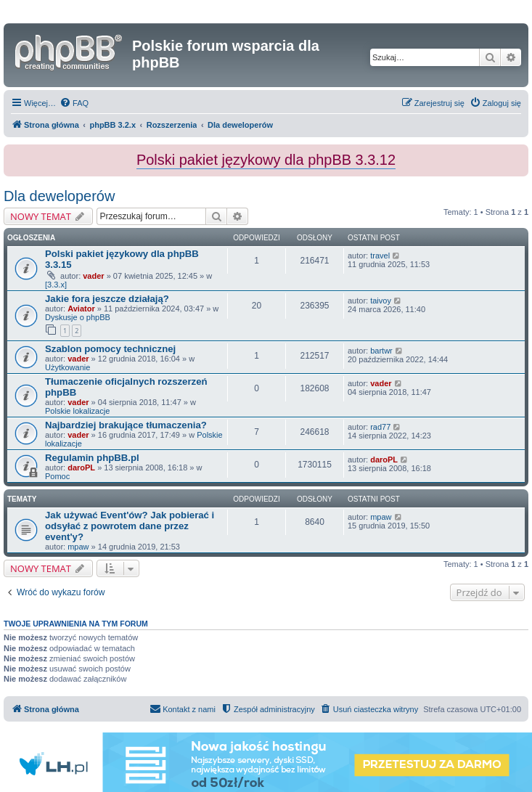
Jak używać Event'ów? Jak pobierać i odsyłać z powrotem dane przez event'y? (130, 526)
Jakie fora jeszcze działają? (107, 299)
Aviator (81, 309)
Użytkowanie (67, 367)
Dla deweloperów (59, 196)
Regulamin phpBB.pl (92, 458)
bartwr (381, 351)
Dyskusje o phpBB (78, 317)
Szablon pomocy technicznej (110, 349)
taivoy (381, 301)
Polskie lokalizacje (77, 411)
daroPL (81, 468)
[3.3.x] (56, 285)
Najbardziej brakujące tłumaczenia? (126, 425)
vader (93, 276)
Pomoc (57, 476)
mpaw (78, 547)
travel (380, 256)
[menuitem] (74, 103)
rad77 (380, 427)
